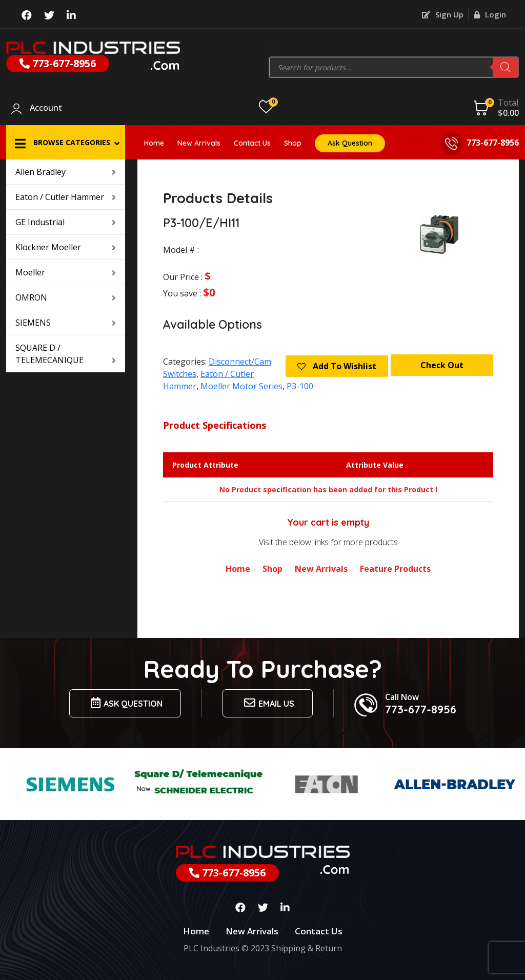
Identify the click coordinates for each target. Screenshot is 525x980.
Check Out (442, 365)
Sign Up (443, 14)
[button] (66, 142)
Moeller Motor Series (241, 386)
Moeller (66, 272)
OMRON (66, 297)
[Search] (506, 67)
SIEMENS (66, 323)
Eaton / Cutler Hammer (66, 197)
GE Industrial (66, 222)
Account (46, 108)
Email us (268, 703)
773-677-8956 (58, 63)
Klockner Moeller (66, 247)
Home (154, 143)
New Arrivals (199, 143)
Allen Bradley (66, 172)
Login (490, 14)
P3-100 (300, 386)
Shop (293, 143)
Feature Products (395, 569)
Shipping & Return (307, 948)
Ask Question (350, 143)
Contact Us (252, 143)
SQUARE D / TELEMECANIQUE (66, 354)
